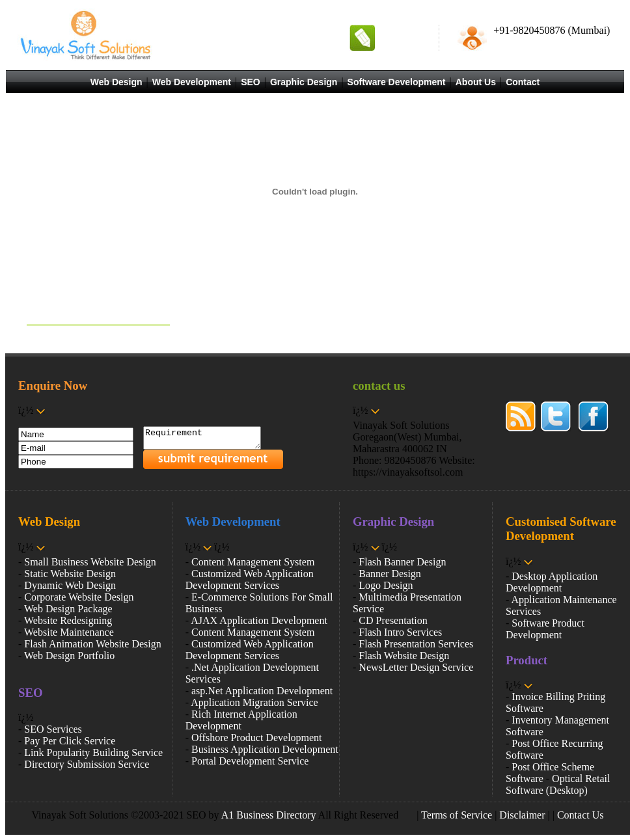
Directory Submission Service (87, 764)
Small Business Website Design (90, 562)
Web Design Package (68, 609)
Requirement (209, 440)
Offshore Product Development (257, 738)
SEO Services (53, 729)
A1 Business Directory (269, 815)
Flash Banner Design (402, 562)
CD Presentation (393, 620)
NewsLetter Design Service (416, 667)
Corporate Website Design (79, 597)
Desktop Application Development (552, 582)
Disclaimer (522, 815)
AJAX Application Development (259, 620)
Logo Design (386, 585)
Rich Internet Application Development (241, 720)
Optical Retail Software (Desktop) (558, 784)
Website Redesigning (68, 620)
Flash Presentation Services (416, 644)
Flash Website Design (404, 656)
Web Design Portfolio (69, 656)
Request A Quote (404, 37)
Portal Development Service (250, 761)
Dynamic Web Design (70, 585)
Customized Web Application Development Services (250, 579)
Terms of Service (457, 815)
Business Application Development (265, 749)
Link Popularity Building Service (93, 752)
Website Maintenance (69, 632)
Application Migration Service (254, 702)
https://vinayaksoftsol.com (408, 472)
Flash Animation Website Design (92, 644)
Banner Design (390, 574)
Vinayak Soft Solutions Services (94, 309)
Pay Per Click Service (70, 741)
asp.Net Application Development (262, 691)
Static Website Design (70, 574)
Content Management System (253, 562)
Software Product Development (545, 629)
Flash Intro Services (400, 632)
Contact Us (581, 815)
